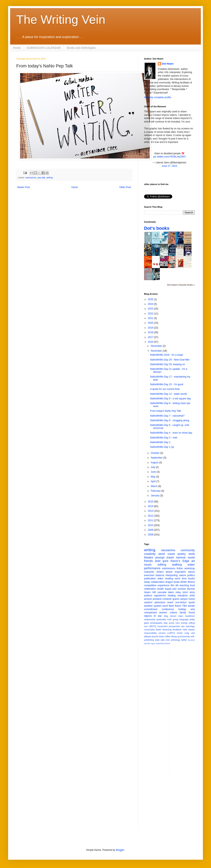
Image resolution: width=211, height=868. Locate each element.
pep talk (41, 178)
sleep (147, 582)
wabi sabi (160, 640)
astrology (190, 626)
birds (161, 636)
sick (193, 609)
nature (183, 575)
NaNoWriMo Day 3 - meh (164, 438)
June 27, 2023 (169, 166)
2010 (151, 525)
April (153, 481)
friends (148, 561)
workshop (190, 568)
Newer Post (24, 187)
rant (193, 633)
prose (172, 623)
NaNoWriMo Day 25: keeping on (168, 364)
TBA (185, 606)
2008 (151, 535)
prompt (160, 557)
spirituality (161, 619)
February (156, 491)
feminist (191, 640)
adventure (160, 602)
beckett (167, 643)
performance (152, 568)
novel (191, 557)
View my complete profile (158, 97)
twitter (184, 640)
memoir (181, 557)
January (155, 496)
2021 (151, 318)
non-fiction (181, 602)
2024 (151, 304)
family (183, 613)
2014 (151, 506)
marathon (183, 596)
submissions (169, 568)
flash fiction (175, 606)
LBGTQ (152, 626)
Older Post (125, 187)
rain (183, 626)
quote (192, 602)
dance (191, 572)
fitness (191, 582)
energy (184, 623)
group (176, 619)
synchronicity (184, 636)
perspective (174, 626)
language (184, 619)
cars (178, 623)
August (155, 463)
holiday (182, 609)
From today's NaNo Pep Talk (166, 411)
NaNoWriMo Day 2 (160, 442)
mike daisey (189, 630)
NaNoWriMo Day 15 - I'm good (167, 384)
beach (169, 572)
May (153, 477)
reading (169, 579)
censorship (149, 630)
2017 (151, 337)
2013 (151, 511)
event (170, 602)
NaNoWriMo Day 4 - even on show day (171, 433)
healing (172, 596)
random (148, 602)
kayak (168, 589)
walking (177, 565)
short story (189, 592)
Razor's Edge (180, 561)
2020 (151, 323)
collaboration (158, 582)
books (192, 579)
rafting (192, 623)
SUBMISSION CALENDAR (44, 48)
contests (167, 599)
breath (191, 606)
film (173, 585)
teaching (184, 585)
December (157, 346)
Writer (184, 582)
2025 (151, 299)
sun (146, 626)
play (166, 623)
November (157, 351)
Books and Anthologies (81, 48)
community (188, 550)
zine (168, 640)
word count (167, 554)
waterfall (159, 643)
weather (148, 606)
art (193, 561)
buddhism (190, 616)
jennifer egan (150, 643)
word (178, 579)
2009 (151, 530)
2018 (151, 332)
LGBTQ (171, 633)
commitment (151, 609)
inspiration (180, 572)
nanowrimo (31, 178)
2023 (151, 309)
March (154, 486)
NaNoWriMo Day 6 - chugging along (170, 420)
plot (174, 589)
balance (160, 575)
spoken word (161, 606)
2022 (151, 314)
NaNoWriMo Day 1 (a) (162, 447)
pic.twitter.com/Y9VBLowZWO (169, 157)
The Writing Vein (61, 20)
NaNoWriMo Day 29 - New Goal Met (170, 360)
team (181, 616)
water (191, 565)
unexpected (150, 613)
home (192, 599)
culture (173, 613)
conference (168, 609)
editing (162, 565)
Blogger (120, 850)
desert (173, 616)
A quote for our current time (165, 389)
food (192, 585)
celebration (150, 589)
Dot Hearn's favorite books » (181, 285)
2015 (151, 502)
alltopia (147, 636)
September (157, 458)
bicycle (155, 636)
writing (49, 178)
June (154, 472)
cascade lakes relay (169, 592)
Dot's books (157, 228)
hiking (174, 636)
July (153, 467)
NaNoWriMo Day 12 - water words (169, 394)
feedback (177, 630)
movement (162, 626)
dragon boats (173, 582)
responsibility (150, 633)
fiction (180, 568)
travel (170, 557)
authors (148, 596)
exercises (149, 575)
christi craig (183, 633)
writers (160, 572)
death (159, 630)
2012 (151, 516)
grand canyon (180, 599)
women (163, 613)
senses (162, 633)
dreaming (167, 630)
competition (150, 585)
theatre (149, 557)
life (177, 585)
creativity (150, 554)
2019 (151, 328)
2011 (151, 520)
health (161, 589)
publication (150, 579)
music (148, 565)
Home (17, 48)
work (192, 554)
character (149, 572)
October (155, 453)
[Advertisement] (189, 712)
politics (191, 575)
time (184, 579)
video (160, 579)
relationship (150, 619)
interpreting (172, 575)
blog (166, 616)
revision (182, 589)
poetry (182, 554)
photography (156, 623)
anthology (175, 640)
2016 (151, 342)
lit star (158, 616)
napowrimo (160, 596)
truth (169, 619)
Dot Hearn (168, 64)
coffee (167, 636)
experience (164, 585)
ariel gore (162, 561)
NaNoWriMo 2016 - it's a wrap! (167, 355)
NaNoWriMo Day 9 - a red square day (171, 399)
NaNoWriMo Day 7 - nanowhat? (167, 416)
